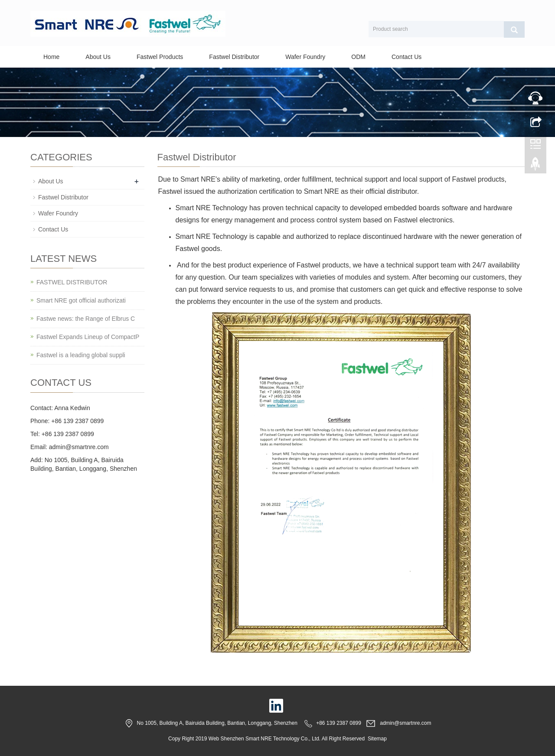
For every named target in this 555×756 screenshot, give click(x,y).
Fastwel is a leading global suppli (81, 355)
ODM (358, 57)
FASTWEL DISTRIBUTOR (72, 282)
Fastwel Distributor (234, 57)
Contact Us (406, 57)
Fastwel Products (160, 57)
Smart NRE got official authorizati (81, 300)
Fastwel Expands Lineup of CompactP (88, 337)
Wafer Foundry (305, 57)
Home (51, 57)
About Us (98, 57)
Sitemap (377, 739)
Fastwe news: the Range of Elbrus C (86, 319)
